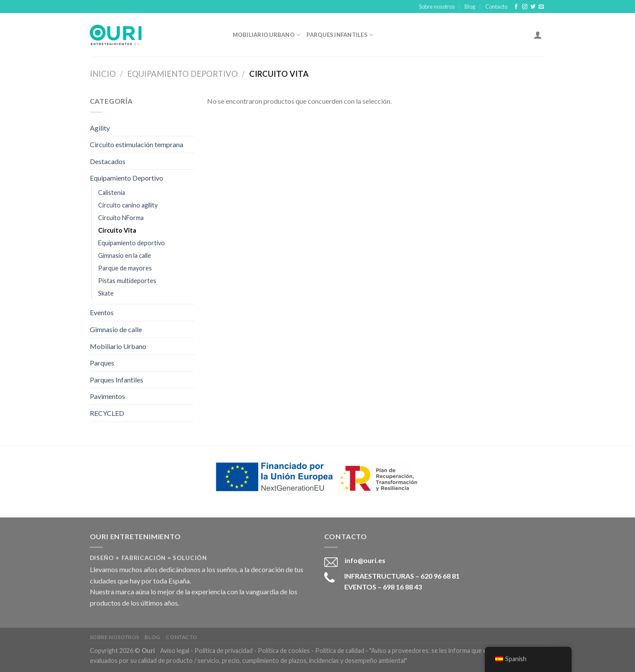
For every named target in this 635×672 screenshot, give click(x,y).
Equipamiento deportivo (132, 243)
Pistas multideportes (127, 281)
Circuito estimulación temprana (137, 144)
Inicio (103, 74)
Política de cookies (284, 651)
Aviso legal (175, 651)
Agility (100, 128)
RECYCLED (107, 413)
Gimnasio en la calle (125, 255)
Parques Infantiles (340, 35)
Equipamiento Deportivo (183, 74)
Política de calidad (340, 651)
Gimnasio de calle (116, 329)
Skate (106, 293)
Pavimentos (107, 396)
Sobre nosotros (437, 7)
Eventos (102, 312)
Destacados (108, 161)
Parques (102, 363)
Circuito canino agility (128, 205)
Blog (470, 7)
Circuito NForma (121, 218)
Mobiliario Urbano (267, 35)
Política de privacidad (224, 651)
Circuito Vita (117, 230)
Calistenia (112, 193)
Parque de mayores (125, 268)
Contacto (496, 7)
